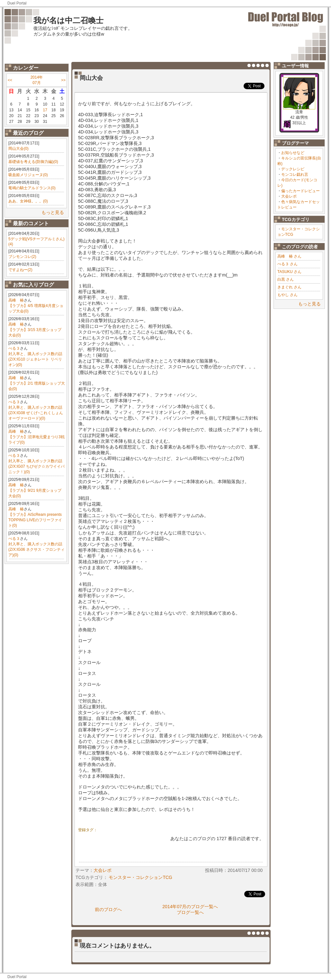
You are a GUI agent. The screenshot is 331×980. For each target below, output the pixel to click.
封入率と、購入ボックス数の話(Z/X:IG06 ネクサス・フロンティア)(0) (36, 550)
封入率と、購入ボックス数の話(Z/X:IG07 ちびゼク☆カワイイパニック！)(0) (36, 466)
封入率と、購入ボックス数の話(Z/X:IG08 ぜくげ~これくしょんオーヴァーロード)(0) (36, 413)
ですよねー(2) (20, 270)
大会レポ (289, 196)
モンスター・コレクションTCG (140, 877)
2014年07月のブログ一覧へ (190, 907)
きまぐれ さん (289, 287)
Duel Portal (17, 3)
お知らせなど (293, 153)
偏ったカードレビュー (300, 191)
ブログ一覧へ (190, 912)
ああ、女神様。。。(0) (28, 201)
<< (10, 80)
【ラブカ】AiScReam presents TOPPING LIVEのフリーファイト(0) (35, 520)
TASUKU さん (289, 272)
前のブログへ (108, 909)
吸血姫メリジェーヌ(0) (28, 175)
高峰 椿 (16, 300)
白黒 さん (286, 279)
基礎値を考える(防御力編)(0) (33, 162)
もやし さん (287, 295)
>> (63, 80)
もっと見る (53, 212)
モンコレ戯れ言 (295, 175)
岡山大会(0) (18, 149)
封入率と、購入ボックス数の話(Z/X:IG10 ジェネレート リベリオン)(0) (35, 359)
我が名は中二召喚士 (68, 20)
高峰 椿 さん (289, 256)
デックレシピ (293, 169)
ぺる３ (14, 348)
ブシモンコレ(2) (22, 257)
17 (45, 110)
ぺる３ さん (287, 264)
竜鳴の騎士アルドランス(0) (32, 188)
